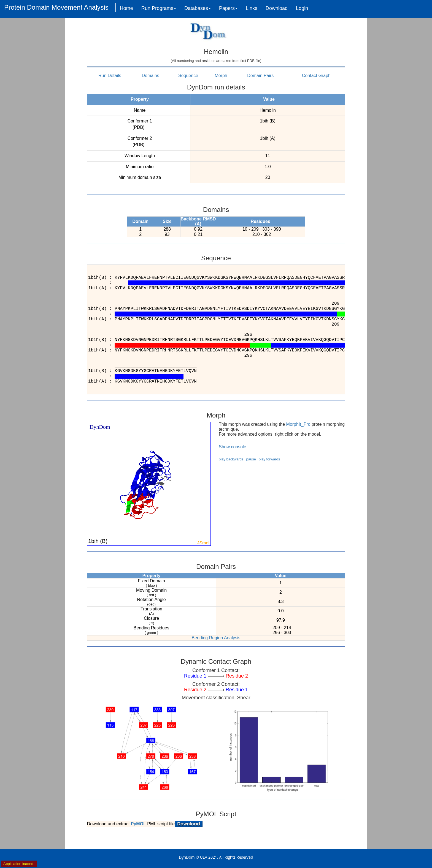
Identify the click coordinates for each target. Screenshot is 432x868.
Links (252, 8)
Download (277, 8)
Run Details (110, 76)
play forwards (269, 459)
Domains (151, 76)
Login (302, 8)
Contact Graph (316, 76)
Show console (233, 447)
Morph (221, 76)
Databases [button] (198, 8)
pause (251, 459)
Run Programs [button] (159, 8)
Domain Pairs (260, 76)
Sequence (188, 76)
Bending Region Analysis (216, 638)
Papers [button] (228, 8)
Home (126, 8)
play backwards (231, 459)
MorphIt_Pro (298, 424)
